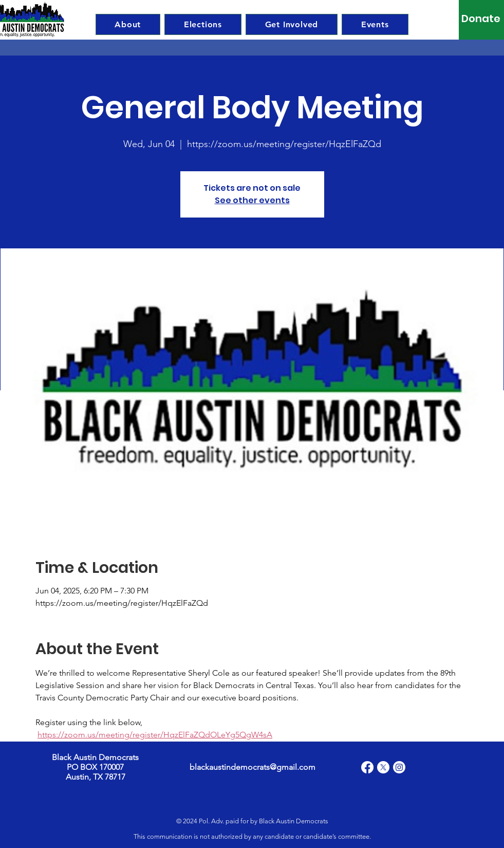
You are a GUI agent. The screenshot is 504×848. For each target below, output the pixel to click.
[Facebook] (367, 767)
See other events (252, 200)
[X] (383, 767)
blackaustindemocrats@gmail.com (253, 767)
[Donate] (481, 19)
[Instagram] (399, 767)
